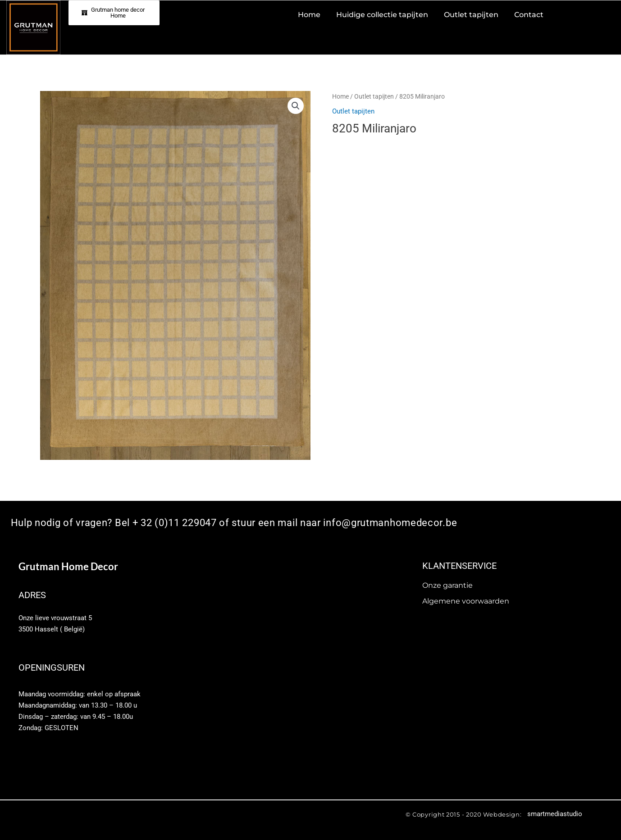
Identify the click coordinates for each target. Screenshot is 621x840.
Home (340, 96)
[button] (296, 106)
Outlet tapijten (374, 96)
